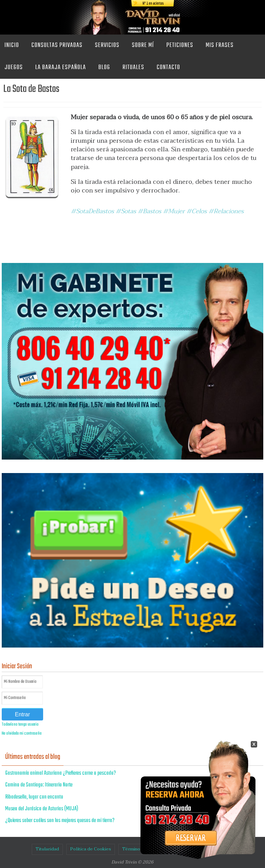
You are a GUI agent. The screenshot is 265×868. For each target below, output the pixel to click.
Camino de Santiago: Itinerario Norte (39, 785)
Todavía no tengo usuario (20, 725)
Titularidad (47, 849)
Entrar (22, 714)
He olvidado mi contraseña (22, 734)
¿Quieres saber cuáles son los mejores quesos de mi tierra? (60, 821)
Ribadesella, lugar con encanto (34, 797)
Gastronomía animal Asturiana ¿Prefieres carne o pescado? (61, 773)
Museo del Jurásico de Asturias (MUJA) (42, 809)
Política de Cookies (91, 849)
